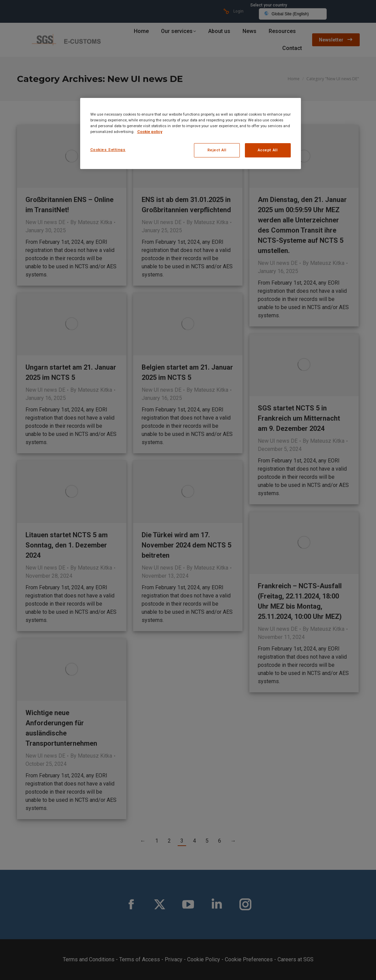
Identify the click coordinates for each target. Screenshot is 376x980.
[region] (191, 133)
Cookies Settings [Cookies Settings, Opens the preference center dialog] (108, 150)
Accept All (268, 150)
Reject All (217, 150)
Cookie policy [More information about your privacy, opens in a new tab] (150, 132)
